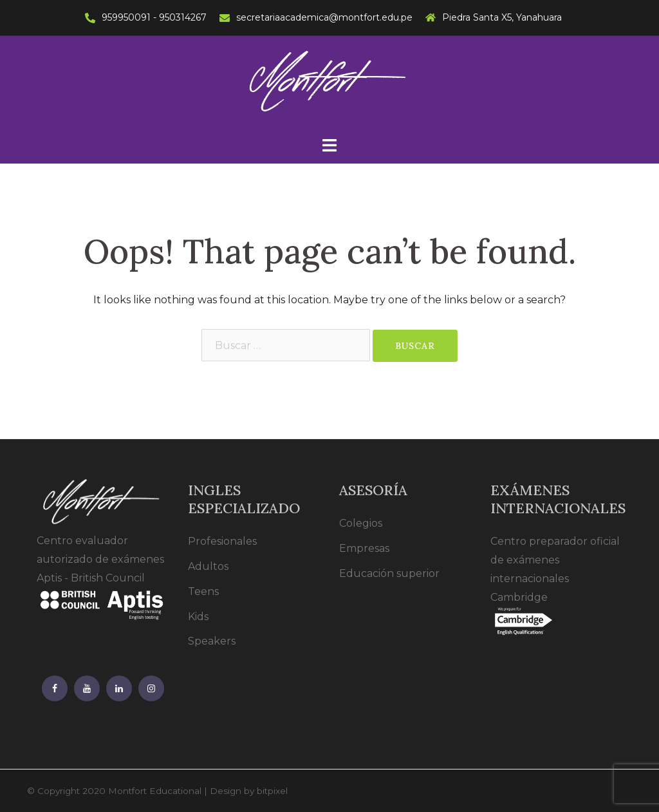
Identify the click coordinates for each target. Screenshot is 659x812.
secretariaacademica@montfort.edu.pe (324, 17)
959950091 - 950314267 (154, 17)
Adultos (208, 566)
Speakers (212, 641)
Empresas (364, 548)
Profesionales (222, 541)
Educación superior (389, 573)
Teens (203, 591)
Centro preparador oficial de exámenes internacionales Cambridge (555, 581)
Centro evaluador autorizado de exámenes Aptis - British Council (103, 572)
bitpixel (272, 791)
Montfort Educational (155, 791)
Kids (198, 617)
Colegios (361, 523)
